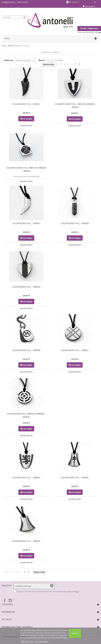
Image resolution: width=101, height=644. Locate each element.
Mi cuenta (7, 619)
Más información (28, 641)
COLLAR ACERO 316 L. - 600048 (75, 223)
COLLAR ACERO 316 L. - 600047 (26, 223)
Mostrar (42, 60)
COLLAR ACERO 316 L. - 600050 (26, 350)
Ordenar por (9, 60)
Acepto (75, 633)
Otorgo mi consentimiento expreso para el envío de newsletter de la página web (46, 591)
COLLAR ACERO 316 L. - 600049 (26, 287)
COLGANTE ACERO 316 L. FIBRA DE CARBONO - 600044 (75, 106)
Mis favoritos (90, 6)
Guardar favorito (26, 125)
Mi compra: (74, 2)
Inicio (4, 46)
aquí (100, 32)
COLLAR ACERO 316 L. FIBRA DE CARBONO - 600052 (26, 415)
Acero (10, 46)
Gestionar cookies (42, 641)
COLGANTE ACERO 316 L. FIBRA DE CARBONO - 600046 (26, 169)
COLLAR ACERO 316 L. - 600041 (26, 104)
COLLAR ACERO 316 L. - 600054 (75, 478)
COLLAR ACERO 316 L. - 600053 (26, 478)
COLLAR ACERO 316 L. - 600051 (75, 350)
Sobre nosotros (23, 2)
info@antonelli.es (9, 2)
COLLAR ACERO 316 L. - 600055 (26, 541)
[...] (77, 591)
